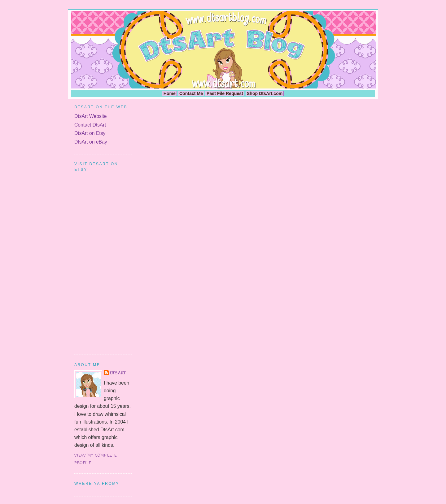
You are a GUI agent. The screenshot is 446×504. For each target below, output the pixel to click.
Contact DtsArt (90, 125)
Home (170, 93)
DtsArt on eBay (91, 142)
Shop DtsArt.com (265, 93)
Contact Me (191, 93)
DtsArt (118, 373)
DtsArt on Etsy (90, 133)
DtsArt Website (91, 116)
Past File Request (225, 93)
